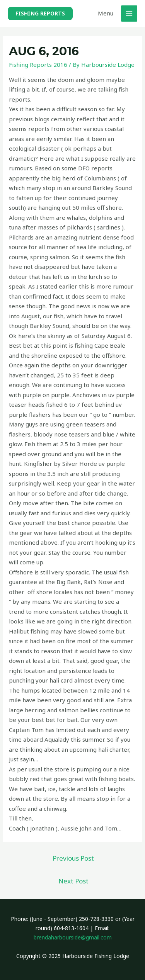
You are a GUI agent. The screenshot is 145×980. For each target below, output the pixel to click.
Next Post (73, 881)
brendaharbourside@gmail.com (73, 937)
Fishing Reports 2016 (38, 65)
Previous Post (73, 858)
